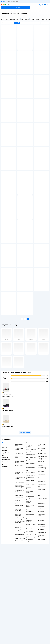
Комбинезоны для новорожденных (18, 592)
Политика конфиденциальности (25, 642)
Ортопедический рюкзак (41, 594)
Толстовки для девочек (31, 552)
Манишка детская (41, 615)
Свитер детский (41, 541)
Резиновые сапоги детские (41, 556)
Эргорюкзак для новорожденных (18, 594)
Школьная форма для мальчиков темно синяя (20, 565)
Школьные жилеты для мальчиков (19, 555)
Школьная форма (18, 522)
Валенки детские (41, 561)
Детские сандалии (41, 562)
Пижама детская (41, 584)
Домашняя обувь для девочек (30, 609)
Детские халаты (41, 586)
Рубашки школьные (19, 575)
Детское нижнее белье (42, 589)
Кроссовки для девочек (31, 604)
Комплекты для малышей (20, 612)
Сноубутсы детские (42, 547)
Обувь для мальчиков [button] (7, 533)
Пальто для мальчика (30, 534)
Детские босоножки (42, 564)
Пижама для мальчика (31, 535)
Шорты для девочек (30, 577)
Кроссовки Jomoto (7, 490)
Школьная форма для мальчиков (19, 528)
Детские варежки (41, 598)
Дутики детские (41, 567)
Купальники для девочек (43, 578)
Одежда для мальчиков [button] (5, 529)
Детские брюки (41, 539)
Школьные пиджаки (19, 578)
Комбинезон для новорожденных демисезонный (18, 609)
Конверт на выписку (19, 581)
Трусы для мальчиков (42, 587)
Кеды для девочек (30, 611)
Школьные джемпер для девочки (20, 562)
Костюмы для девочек (31, 589)
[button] (18, 8)
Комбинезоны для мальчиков (30, 522)
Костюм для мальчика (31, 527)
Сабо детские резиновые (40, 571)
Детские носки (41, 581)
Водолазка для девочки (31, 598)
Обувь (17, 11)
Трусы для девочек (41, 583)
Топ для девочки (41, 592)
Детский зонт (40, 620)
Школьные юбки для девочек (19, 536)
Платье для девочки (30, 548)
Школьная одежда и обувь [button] (7, 523)
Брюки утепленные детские (42, 543)
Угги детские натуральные (40, 559)
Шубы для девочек (30, 560)
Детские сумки (41, 607)
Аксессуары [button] (5, 546)
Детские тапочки (41, 554)
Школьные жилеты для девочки (19, 570)
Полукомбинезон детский (41, 524)
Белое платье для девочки (30, 581)
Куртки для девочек (30, 594)
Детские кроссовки (42, 552)
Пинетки (17, 583)
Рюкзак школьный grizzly (20, 526)
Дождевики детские (42, 533)
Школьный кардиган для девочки (20, 560)
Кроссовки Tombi (7, 474)
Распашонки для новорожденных (18, 589)
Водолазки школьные (19, 577)
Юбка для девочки (30, 550)
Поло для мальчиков (30, 532)
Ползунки (28, 620)
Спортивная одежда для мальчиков (20, 616)
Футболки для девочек (31, 555)
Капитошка (40, 576)
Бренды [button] (4, 542)
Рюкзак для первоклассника (41, 602)
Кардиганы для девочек (31, 553)
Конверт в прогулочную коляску (20, 597)
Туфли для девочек (30, 602)
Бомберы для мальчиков (31, 537)
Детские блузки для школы (19, 533)
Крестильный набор (19, 599)
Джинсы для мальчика (31, 547)
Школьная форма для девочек (19, 524)
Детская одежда (18, 580)
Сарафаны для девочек (19, 543)
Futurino (40, 575)
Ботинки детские (41, 569)
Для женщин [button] (5, 537)
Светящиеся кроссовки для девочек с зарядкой (31, 606)
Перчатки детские (41, 606)
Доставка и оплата (25, 637)
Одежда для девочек (30, 557)
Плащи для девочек (42, 526)
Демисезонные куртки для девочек (31, 566)
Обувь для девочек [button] (7, 535)
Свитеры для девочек (31, 564)
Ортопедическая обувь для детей (42, 549)
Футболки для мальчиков (29, 525)
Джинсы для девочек (30, 579)
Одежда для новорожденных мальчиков (18, 604)
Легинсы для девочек (31, 558)
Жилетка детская (41, 529)
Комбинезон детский (31, 617)
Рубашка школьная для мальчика (19, 541)
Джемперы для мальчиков (29, 541)
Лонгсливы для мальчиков (29, 545)
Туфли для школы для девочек (19, 550)
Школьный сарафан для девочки (19, 568)
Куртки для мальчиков (19, 614)
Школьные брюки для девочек (19, 547)
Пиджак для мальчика (42, 538)
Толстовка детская (41, 528)
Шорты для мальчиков (31, 538)
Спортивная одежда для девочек (31, 574)
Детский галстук (41, 609)
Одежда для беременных (31, 614)
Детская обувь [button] (6, 540)
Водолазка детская (41, 531)
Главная (2, 11)
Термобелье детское (42, 534)
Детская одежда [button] (6, 539)
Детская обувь (41, 545)
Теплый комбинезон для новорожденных (20, 601)
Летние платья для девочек (30, 585)
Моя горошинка (18, 607)
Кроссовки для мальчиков (29, 600)
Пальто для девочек (30, 576)
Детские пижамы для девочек (30, 562)
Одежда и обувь (9, 11)
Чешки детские (41, 551)
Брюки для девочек (30, 583)
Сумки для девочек (42, 619)
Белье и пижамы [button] (6, 544)
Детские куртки (29, 619)
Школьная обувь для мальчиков (19, 552)
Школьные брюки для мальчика (19, 531)
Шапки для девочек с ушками (42, 617)
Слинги (28, 616)
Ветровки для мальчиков (20, 618)
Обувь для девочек (25, 11)
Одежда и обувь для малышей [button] (7, 526)
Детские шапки (41, 600)
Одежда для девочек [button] (7, 531)
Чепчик (39, 596)
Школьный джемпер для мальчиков (20, 573)
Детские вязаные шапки (43, 610)
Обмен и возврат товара (25, 639)
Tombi (39, 566)
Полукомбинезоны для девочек (31, 596)
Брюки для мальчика (19, 620)
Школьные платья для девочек (19, 539)
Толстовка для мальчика (31, 529)
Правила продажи (25, 641)
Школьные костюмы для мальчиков (20, 557)
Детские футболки (42, 522)
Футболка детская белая (43, 536)
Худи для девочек (30, 591)
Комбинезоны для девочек (30, 571)
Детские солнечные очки (42, 612)
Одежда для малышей (19, 585)
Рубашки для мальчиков (31, 530)
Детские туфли (29, 612)
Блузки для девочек (30, 592)
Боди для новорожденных (18, 587)
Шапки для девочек (42, 604)
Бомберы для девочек (31, 587)
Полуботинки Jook (7, 505)
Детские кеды (41, 573)
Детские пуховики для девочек (31, 569)
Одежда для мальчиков (31, 543)
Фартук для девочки (19, 545)
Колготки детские (41, 579)
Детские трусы (41, 591)
